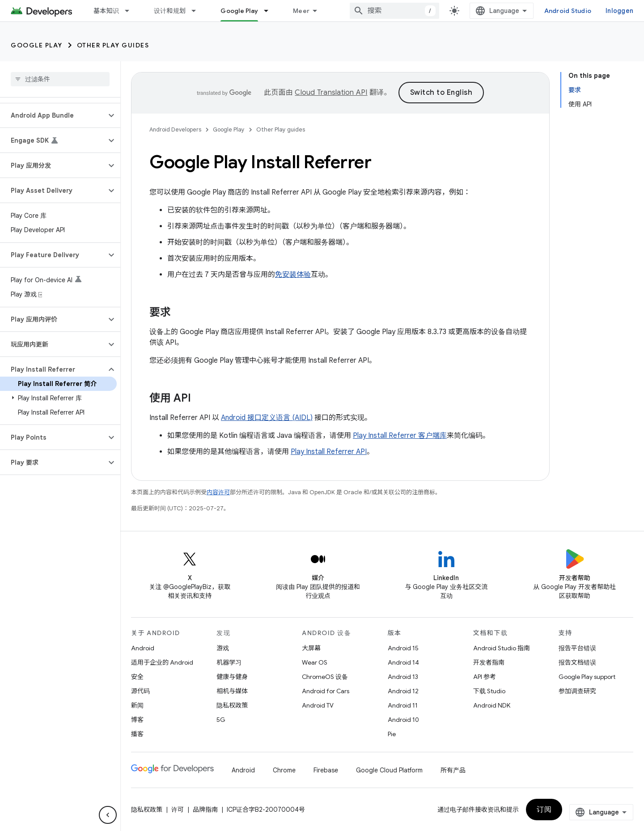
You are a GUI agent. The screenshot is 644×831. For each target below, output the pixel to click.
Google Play (37, 45)
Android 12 (403, 691)
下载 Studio (489, 691)
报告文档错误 (577, 662)
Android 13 (403, 677)
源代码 (140, 691)
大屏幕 (311, 648)
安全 (137, 677)
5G (221, 720)
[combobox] (394, 11)
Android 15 (403, 648)
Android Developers (175, 129)
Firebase (326, 770)
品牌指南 (205, 810)
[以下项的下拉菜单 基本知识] (131, 11)
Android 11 (403, 705)
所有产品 (453, 770)
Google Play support (587, 677)
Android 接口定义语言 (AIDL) (267, 418)
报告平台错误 (577, 648)
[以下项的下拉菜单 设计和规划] (198, 11)
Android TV (318, 705)
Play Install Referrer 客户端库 (400, 436)
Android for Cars (326, 691)
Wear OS (315, 662)
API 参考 (485, 677)
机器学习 (229, 662)
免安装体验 (293, 275)
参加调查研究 (577, 691)
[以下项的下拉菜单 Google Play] (270, 11)
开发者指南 (489, 662)
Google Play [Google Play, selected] (239, 11)
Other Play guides (113, 45)
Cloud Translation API (331, 93)
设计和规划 (170, 11)
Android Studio (568, 11)
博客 (137, 720)
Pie (392, 734)
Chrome (284, 770)
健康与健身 (232, 677)
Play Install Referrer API (329, 452)
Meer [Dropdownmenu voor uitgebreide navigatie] (301, 11)
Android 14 (403, 662)
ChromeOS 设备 (325, 677)
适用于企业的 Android (162, 662)
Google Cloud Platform (389, 770)
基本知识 (106, 11)
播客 (137, 734)
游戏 (223, 648)
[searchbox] (60, 79)
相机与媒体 (232, 691)
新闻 (137, 705)
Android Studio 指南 (502, 648)
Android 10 (403, 720)
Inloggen (619, 11)
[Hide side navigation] (108, 815)
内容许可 (218, 492)
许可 (178, 810)
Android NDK (492, 705)
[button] (53, 115)
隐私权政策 (232, 705)
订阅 (544, 810)
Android (143, 648)
